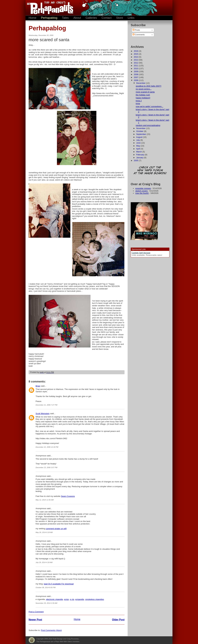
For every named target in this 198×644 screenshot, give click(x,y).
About (77, 18)
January (140, 158)
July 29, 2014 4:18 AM (44, 562)
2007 (136, 77)
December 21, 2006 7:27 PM (46, 405)
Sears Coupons (68, 496)
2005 (136, 160)
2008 (136, 74)
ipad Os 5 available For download (59, 584)
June (139, 143)
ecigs (66, 599)
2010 (136, 69)
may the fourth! (142, 193)
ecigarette (80, 599)
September (141, 134)
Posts (136, 30)
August (140, 137)
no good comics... (144, 89)
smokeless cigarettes (95, 599)
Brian (38, 386)
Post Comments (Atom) (51, 630)
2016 (136, 51)
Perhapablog (49, 18)
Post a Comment (36, 612)
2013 (136, 60)
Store (120, 18)
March (139, 152)
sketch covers (141, 191)
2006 (136, 80)
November (141, 128)
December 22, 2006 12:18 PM (47, 447)
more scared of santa (145, 92)
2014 (136, 57)
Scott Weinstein (43, 414)
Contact (107, 18)
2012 (136, 63)
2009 (136, 71)
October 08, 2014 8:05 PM (46, 587)
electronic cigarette (55, 599)
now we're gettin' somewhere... (149, 106)
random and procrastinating (148, 125)
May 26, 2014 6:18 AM (44, 532)
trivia (138, 104)
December (141, 83)
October (140, 131)
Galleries (91, 18)
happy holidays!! (143, 98)
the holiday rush (143, 95)
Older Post (118, 620)
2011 (136, 66)
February (141, 155)
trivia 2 (139, 101)
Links (131, 18)
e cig (72, 599)
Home (32, 18)
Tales (65, 18)
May (138, 146)
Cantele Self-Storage (141, 253)
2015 (136, 54)
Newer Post (35, 620)
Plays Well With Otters (32, 640)
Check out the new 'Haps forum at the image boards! (150, 171)
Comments (139, 35)
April (138, 149)
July (138, 140)
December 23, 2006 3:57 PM (46, 467)
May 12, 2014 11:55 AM (45, 500)
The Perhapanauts (49, 8)
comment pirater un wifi (56, 529)
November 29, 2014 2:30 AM (46, 603)
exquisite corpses (143, 188)
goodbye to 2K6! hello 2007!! (148, 86)
